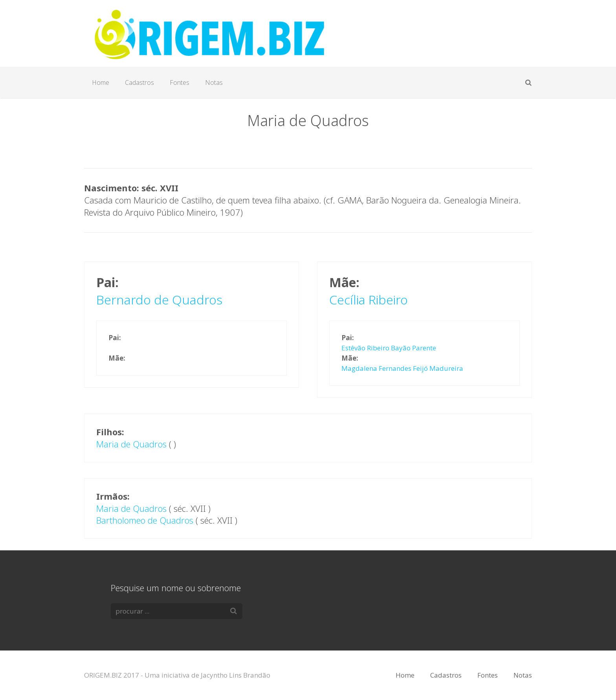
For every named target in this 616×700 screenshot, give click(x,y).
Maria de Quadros (131, 444)
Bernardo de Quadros (159, 300)
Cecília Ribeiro (368, 300)
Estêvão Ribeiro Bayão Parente (389, 348)
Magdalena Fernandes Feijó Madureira (402, 368)
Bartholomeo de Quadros (145, 520)
